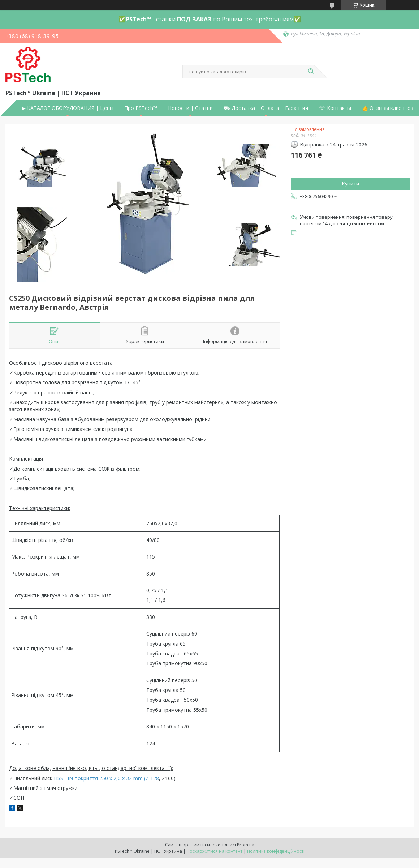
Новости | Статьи (190, 108)
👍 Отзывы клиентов (388, 108)
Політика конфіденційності (276, 851)
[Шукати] (311, 72)
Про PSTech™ (141, 108)
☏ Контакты (335, 108)
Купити (350, 183)
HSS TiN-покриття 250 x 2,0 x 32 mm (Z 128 (106, 778)
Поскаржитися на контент (215, 851)
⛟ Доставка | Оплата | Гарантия (266, 108)
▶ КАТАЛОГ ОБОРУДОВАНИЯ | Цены (68, 108)
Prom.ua (246, 845)
